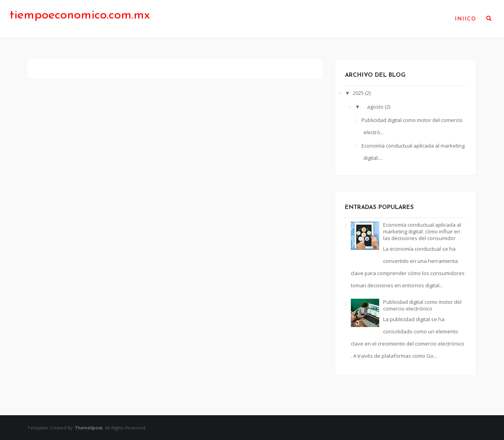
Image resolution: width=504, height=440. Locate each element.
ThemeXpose (89, 428)
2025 (359, 93)
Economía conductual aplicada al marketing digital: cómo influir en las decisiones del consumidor (422, 231)
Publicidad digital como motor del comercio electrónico (422, 305)
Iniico (466, 19)
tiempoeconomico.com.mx (80, 15)
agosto (376, 107)
